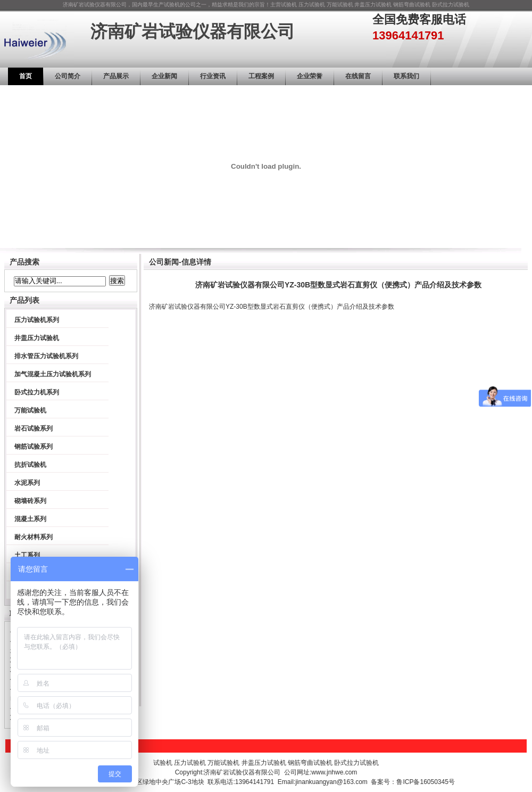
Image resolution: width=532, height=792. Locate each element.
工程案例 (261, 76)
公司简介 (68, 76)
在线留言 (358, 76)
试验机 (289, 5)
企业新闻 (164, 76)
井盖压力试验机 (373, 5)
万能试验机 (340, 5)
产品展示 (116, 76)
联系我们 (406, 76)
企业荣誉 (310, 76)
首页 (26, 76)
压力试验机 (312, 5)
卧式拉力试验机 (451, 5)
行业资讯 (213, 76)
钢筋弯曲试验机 (412, 5)
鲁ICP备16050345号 (425, 782)
